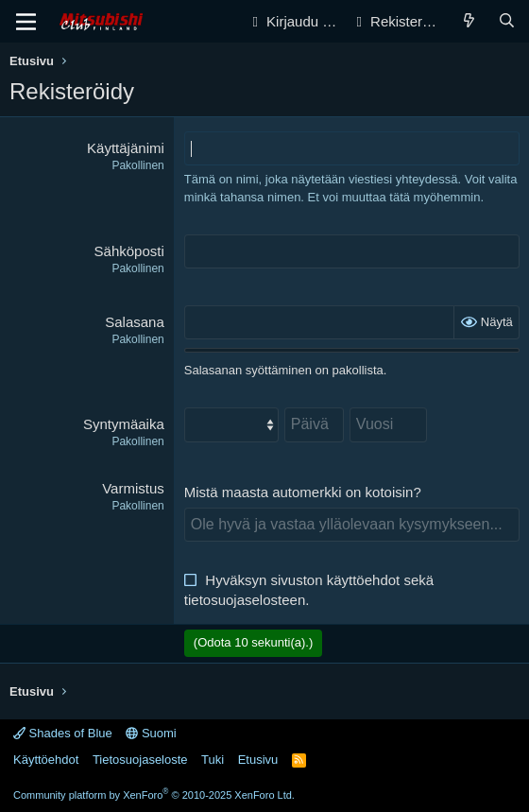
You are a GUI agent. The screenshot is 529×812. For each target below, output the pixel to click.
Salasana (135, 322)
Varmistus (133, 488)
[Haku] (507, 21)
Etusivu (258, 760)
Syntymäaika (124, 424)
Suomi (151, 733)
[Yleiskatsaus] (469, 21)
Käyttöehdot (46, 760)
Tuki (213, 760)
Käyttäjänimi (126, 148)
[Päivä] (314, 424)
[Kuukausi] (231, 424)
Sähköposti (129, 251)
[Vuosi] (388, 424)
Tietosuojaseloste (140, 760)
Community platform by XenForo (154, 795)
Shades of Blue (63, 733)
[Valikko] (26, 22)
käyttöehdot (364, 580)
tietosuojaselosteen (245, 600)
